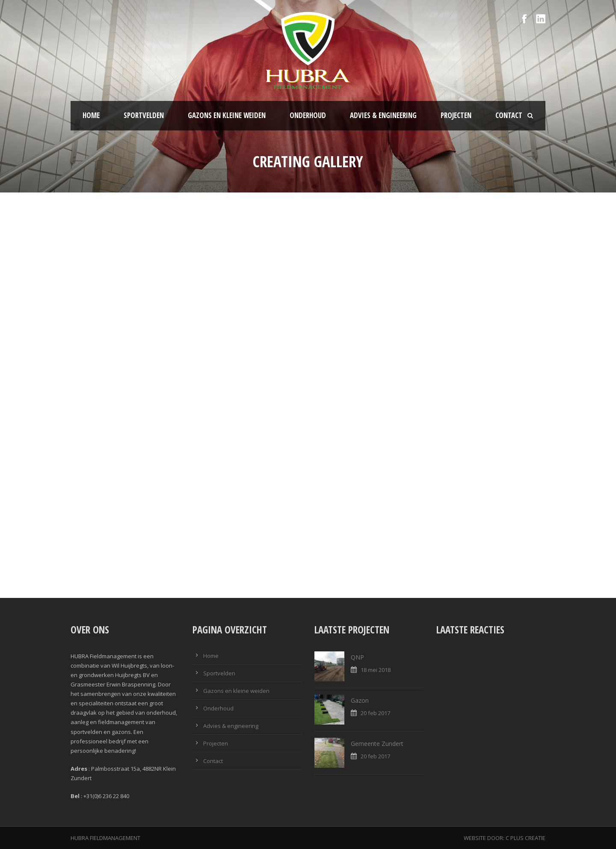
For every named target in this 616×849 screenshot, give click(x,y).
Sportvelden (144, 115)
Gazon (360, 700)
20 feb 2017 (375, 713)
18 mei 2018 (376, 670)
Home (91, 115)
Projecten (456, 115)
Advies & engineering (383, 115)
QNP (357, 657)
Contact (509, 115)
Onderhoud (308, 115)
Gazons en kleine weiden (227, 115)
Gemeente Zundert (377, 744)
